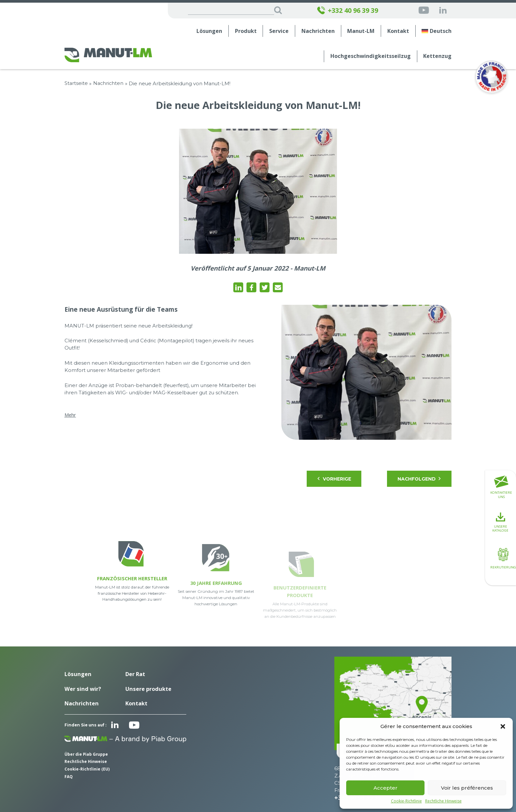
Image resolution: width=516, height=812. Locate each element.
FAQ (69, 776)
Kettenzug (437, 56)
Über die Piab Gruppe (86, 754)
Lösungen (209, 31)
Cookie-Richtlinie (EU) (87, 769)
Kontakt (398, 31)
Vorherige (334, 479)
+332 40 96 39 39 (348, 11)
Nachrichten (318, 31)
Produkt (246, 31)
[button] (503, 726)
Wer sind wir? (83, 689)
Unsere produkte (148, 689)
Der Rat (135, 674)
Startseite (76, 83)
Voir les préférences (467, 788)
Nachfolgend (420, 479)
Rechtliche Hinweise (443, 801)
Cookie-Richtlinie (406, 801)
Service (279, 31)
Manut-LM (361, 31)
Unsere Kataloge (500, 523)
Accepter (386, 788)
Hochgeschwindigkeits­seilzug (371, 56)
